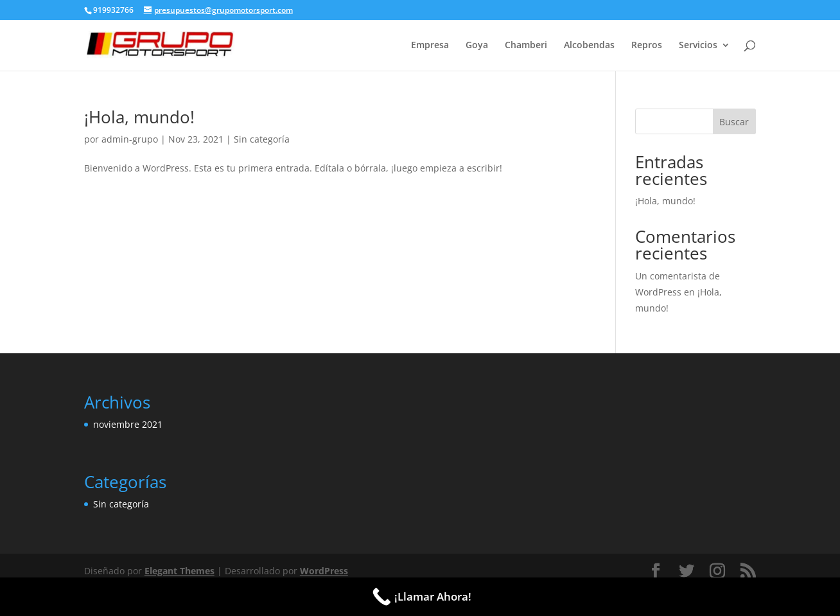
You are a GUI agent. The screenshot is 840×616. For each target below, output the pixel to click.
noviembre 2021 (128, 424)
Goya (477, 46)
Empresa (430, 46)
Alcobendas (589, 46)
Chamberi (526, 46)
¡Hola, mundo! (139, 117)
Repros (647, 46)
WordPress (324, 571)
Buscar (734, 122)
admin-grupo (130, 139)
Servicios (698, 46)
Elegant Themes (179, 571)
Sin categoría (262, 139)
